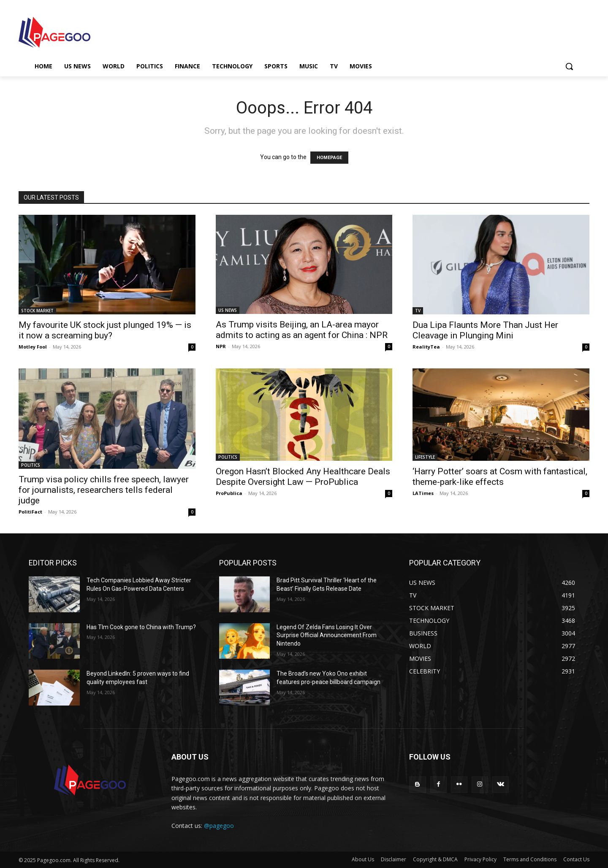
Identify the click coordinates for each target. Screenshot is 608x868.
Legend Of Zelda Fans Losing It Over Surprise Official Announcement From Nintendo (327, 635)
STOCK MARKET (37, 311)
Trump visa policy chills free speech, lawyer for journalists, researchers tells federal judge (104, 490)
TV (418, 311)
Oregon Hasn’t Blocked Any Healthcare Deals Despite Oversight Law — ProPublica (303, 477)
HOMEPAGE (329, 158)
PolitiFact (30, 512)
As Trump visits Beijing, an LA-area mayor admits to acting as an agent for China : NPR (302, 330)
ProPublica (229, 493)
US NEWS (228, 310)
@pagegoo (219, 826)
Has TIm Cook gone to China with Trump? (141, 627)
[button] (569, 66)
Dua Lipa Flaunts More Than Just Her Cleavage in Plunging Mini (485, 330)
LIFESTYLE (425, 457)
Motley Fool (33, 347)
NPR (221, 346)
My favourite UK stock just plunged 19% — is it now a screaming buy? (105, 330)
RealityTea (426, 347)
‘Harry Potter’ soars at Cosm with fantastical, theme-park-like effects (500, 477)
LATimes (423, 493)
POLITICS (31, 465)
